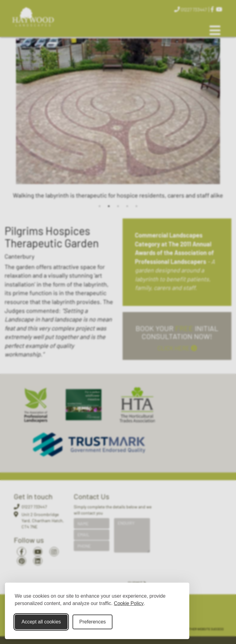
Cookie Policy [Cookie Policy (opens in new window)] (129, 603)
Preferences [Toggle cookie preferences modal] (92, 622)
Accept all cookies (41, 622)
